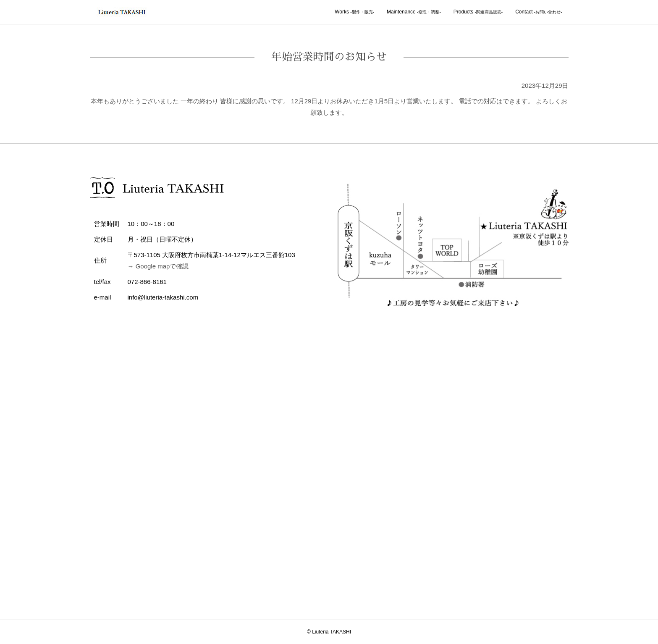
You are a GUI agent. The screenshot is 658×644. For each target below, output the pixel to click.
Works (354, 12)
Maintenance (414, 12)
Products (478, 12)
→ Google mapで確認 (158, 266)
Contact (539, 12)
